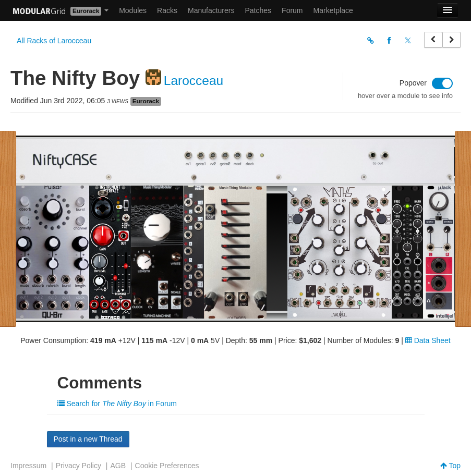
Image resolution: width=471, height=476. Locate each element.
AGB (118, 466)
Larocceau (194, 81)
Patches (258, 10)
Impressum (28, 466)
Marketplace (333, 10)
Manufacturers (211, 10)
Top (450, 466)
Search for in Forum (117, 404)
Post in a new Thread (88, 439)
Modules (133, 10)
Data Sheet (428, 340)
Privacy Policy (78, 466)
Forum (292, 10)
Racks (167, 10)
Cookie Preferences (167, 466)
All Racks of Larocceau (54, 41)
